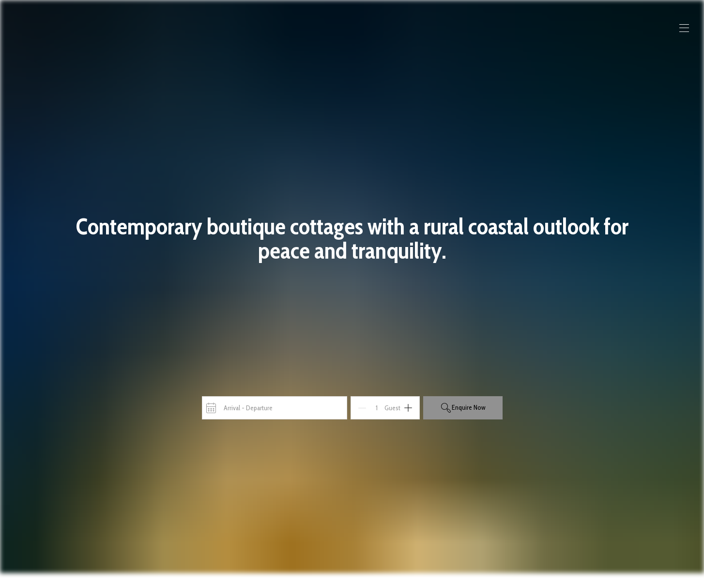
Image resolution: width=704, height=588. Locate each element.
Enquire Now (463, 408)
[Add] (408, 408)
